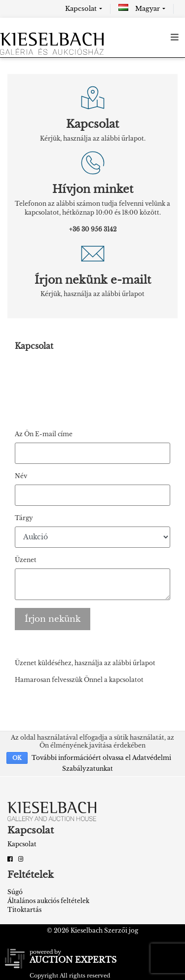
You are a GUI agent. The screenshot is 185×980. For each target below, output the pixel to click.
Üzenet (26, 560)
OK (17, 758)
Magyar (139, 9)
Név (21, 476)
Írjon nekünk (53, 619)
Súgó (15, 892)
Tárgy (24, 518)
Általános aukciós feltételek (48, 901)
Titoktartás (24, 910)
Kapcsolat (81, 9)
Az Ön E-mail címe (44, 434)
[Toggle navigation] (175, 37)
